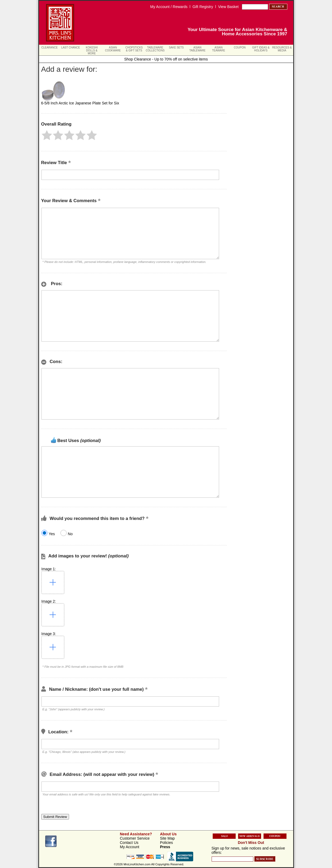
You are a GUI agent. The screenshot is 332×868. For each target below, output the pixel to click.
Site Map (167, 838)
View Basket (228, 7)
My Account (129, 847)
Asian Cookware (113, 49)
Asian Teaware (219, 49)
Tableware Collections (155, 49)
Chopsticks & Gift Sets (134, 49)
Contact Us (129, 843)
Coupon (240, 48)
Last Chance (71, 48)
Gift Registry (203, 7)
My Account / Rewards (169, 7)
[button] (47, 135)
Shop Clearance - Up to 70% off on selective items (166, 59)
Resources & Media (282, 49)
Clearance (49, 48)
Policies (166, 843)
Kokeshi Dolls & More (92, 50)
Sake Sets (176, 48)
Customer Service (135, 838)
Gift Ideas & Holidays (261, 49)
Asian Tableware (198, 49)
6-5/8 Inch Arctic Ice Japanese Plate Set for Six (80, 103)
